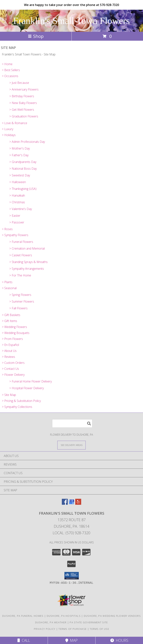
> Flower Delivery (13, 375)
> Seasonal (9, 288)
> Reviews (8, 357)
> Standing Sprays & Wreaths (28, 262)
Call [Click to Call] (24, 640)
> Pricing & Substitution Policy (21, 401)
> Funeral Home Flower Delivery (31, 381)
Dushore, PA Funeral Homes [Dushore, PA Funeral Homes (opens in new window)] (23, 616)
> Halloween (18, 182)
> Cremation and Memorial (27, 248)
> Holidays (9, 135)
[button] (72, 576)
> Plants (7, 282)
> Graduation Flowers (24, 116)
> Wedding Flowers (14, 327)
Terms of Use (99, 629)
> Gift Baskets (11, 315)
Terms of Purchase (73, 629)
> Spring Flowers (20, 295)
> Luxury (8, 129)
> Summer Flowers (22, 301)
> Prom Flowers (12, 339)
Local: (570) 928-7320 (71, 533)
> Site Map (9, 395)
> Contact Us (10, 369)
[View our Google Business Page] (71, 504)
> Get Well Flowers (22, 110)
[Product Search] (72, 423)
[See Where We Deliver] (71, 445)
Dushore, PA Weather (51, 622)
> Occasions (10, 76)
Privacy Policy (45, 629)
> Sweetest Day (20, 175)
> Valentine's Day (21, 209)
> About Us (9, 351)
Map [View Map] (71, 640)
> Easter (15, 216)
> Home (7, 64)
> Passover (17, 222)
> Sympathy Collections (17, 407)
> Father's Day (19, 155)
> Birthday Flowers (22, 96)
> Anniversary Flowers (24, 89)
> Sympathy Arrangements (27, 269)
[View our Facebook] (65, 504)
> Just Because (19, 83)
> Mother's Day (20, 148)
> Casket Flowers (21, 255)
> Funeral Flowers (21, 242)
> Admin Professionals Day (27, 142)
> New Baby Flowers (23, 103)
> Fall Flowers (18, 308)
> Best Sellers (11, 70)
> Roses (7, 229)
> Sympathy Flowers (15, 235)
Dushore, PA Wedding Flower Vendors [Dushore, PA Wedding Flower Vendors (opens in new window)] (112, 616)
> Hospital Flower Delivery (27, 388)
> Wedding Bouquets (16, 333)
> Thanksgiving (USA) (23, 189)
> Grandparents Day (23, 162)
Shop (36, 36)
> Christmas (17, 202)
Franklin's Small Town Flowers (71, 21)
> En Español (10, 345)
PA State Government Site (89, 622)
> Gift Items (9, 321)
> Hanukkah (17, 195)
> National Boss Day (23, 169)
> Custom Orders (13, 363)
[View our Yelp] (78, 504)
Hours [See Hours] (119, 640)
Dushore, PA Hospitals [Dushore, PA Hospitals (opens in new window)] (64, 616)
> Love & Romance (15, 123)
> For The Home (20, 275)
